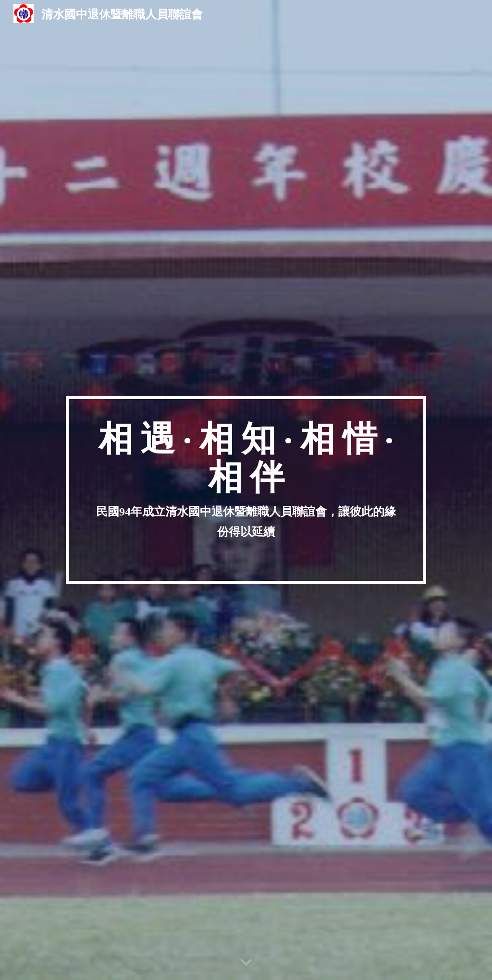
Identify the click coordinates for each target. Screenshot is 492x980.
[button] (246, 963)
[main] (246, 490)
